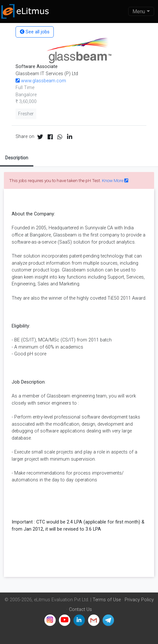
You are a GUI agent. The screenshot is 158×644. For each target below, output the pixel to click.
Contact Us (80, 609)
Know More (115, 180)
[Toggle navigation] (141, 11)
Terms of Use (107, 600)
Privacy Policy (139, 600)
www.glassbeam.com (41, 81)
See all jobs (35, 32)
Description (17, 158)
